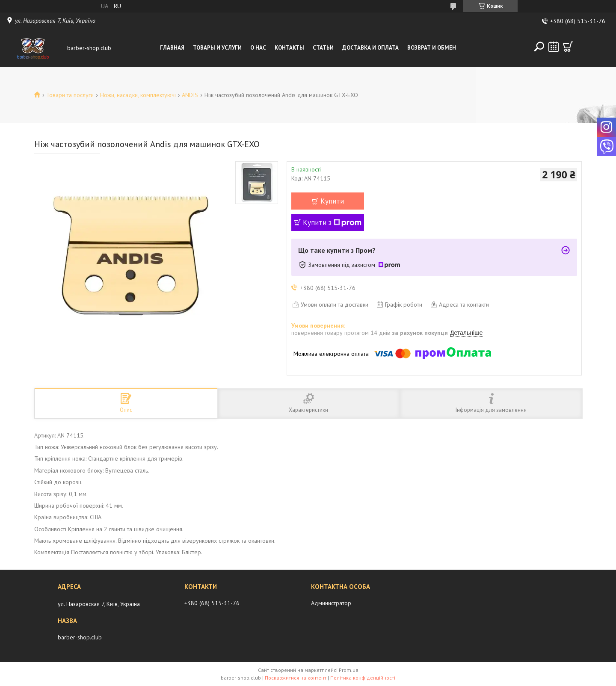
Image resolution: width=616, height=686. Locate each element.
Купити (332, 201)
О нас (258, 48)
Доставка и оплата (370, 48)
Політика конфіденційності (363, 678)
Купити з (332, 222)
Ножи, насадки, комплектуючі (138, 95)
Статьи (323, 48)
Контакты (289, 48)
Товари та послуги (70, 95)
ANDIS (190, 95)
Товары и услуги (217, 48)
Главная (172, 48)
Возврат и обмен (432, 48)
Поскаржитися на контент (296, 678)
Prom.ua (349, 670)
